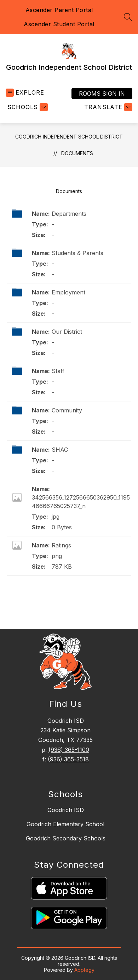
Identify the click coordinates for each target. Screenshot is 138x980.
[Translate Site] (107, 107)
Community (67, 410)
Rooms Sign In (102, 94)
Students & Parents (77, 253)
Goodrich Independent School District (69, 137)
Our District (67, 332)
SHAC (60, 450)
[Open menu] (25, 93)
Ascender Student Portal (59, 24)
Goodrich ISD (66, 810)
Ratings (61, 545)
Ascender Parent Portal (59, 10)
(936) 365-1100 (69, 750)
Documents (77, 153)
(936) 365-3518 (68, 759)
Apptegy (84, 970)
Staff (58, 371)
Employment (68, 292)
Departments (69, 214)
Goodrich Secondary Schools (66, 838)
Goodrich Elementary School (65, 824)
